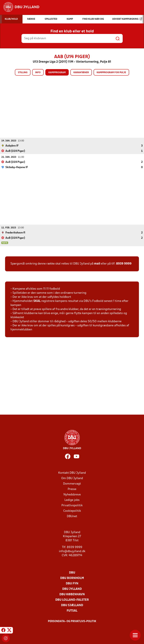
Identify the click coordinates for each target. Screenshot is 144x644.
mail (97, 264)
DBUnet (72, 516)
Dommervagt (72, 484)
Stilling (23, 73)
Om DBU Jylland (72, 478)
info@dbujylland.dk (72, 551)
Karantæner (81, 73)
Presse (72, 489)
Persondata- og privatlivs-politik (72, 621)
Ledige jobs (72, 500)
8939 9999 (124, 264)
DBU (72, 573)
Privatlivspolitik (72, 506)
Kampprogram (57, 73)
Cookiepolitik (72, 511)
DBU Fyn (72, 584)
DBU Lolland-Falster (72, 600)
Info (38, 73)
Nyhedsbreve (72, 495)
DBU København (72, 595)
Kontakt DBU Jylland (72, 473)
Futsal (72, 611)
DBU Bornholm (72, 578)
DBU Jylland (72, 589)
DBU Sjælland (72, 605)
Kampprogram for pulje (111, 73)
